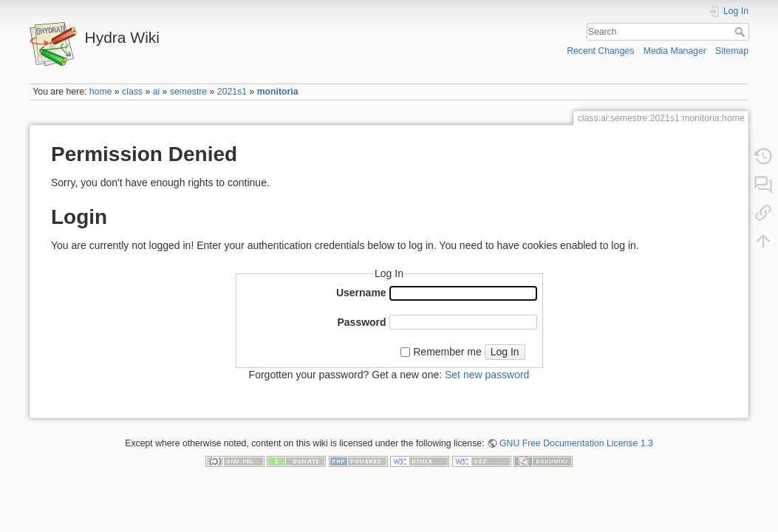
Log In (505, 352)
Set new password (487, 375)
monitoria (278, 92)
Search (741, 32)
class (132, 92)
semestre (188, 92)
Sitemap (732, 51)
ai (157, 92)
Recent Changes (600, 51)
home (101, 92)
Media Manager (675, 51)
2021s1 (232, 92)
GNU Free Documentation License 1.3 (576, 443)
